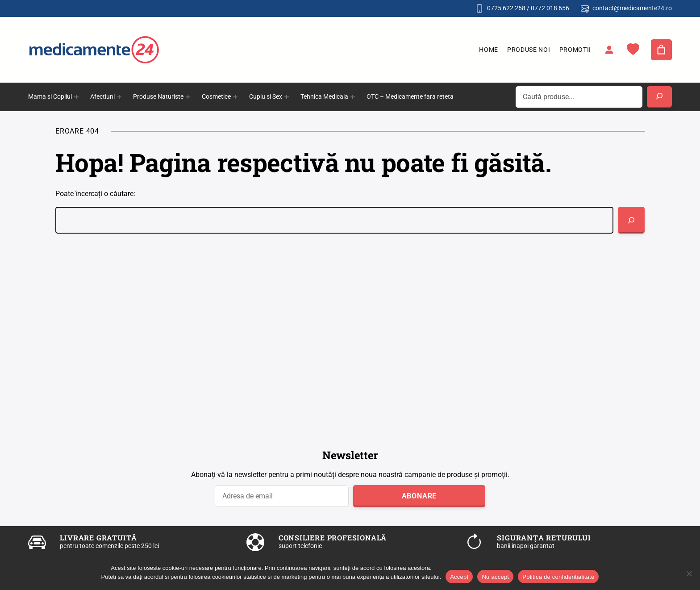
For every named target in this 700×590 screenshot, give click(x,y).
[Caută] (631, 220)
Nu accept (495, 577)
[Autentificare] (609, 50)
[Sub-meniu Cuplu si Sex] (287, 97)
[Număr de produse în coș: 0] (662, 50)
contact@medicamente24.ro (632, 8)
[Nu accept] (689, 573)
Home (489, 50)
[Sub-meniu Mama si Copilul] (76, 97)
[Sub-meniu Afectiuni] (119, 97)
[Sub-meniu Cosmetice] (235, 97)
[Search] (659, 97)
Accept (459, 577)
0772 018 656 (550, 8)
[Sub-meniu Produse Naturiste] (188, 97)
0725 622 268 (506, 8)
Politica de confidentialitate (558, 577)
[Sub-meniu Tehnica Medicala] (353, 97)
